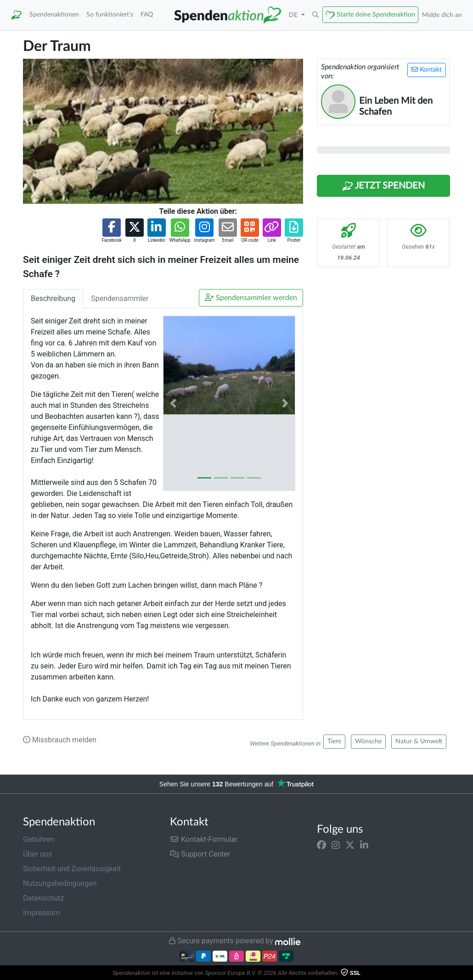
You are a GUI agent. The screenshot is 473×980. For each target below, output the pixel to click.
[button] (315, 15)
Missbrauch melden (60, 740)
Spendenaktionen (54, 14)
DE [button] (294, 15)
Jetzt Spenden (383, 186)
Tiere (334, 741)
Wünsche (368, 741)
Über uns (37, 854)
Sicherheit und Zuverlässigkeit (72, 869)
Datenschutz (43, 898)
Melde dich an (442, 15)
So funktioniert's (110, 14)
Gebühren (39, 839)
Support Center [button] (200, 854)
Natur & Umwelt (419, 741)
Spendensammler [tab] (120, 298)
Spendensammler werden (251, 298)
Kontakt (427, 70)
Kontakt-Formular (204, 839)
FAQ (147, 14)
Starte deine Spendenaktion (376, 14)
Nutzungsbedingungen (60, 883)
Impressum (42, 913)
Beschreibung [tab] (53, 298)
